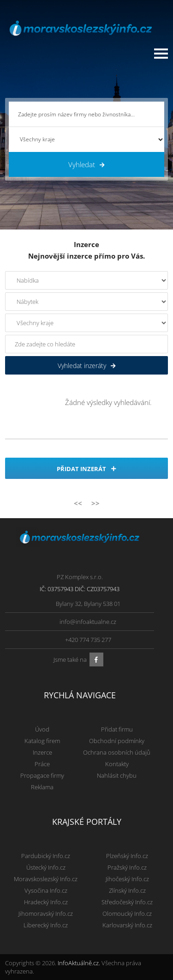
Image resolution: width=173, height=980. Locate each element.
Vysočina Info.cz (46, 890)
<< (78, 503)
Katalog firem (42, 741)
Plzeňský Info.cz (127, 856)
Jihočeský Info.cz (127, 879)
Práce (42, 764)
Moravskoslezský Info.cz (46, 879)
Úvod (42, 729)
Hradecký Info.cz (46, 902)
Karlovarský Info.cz (127, 925)
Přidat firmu (117, 729)
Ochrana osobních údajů (117, 752)
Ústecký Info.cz (46, 867)
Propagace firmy (42, 775)
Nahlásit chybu (117, 775)
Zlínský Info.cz (127, 890)
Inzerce (42, 752)
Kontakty (117, 764)
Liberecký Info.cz (46, 925)
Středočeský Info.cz (127, 902)
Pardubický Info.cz (46, 856)
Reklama (42, 787)
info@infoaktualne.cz (88, 622)
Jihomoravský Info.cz (46, 913)
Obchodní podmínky (117, 741)
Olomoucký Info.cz (127, 913)
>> (95, 503)
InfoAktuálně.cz (78, 963)
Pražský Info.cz (127, 867)
